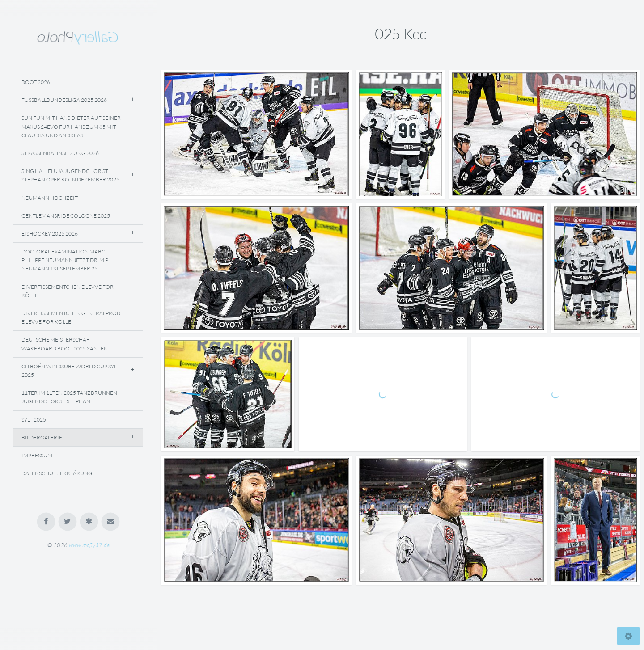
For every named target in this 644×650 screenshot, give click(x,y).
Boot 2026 (36, 82)
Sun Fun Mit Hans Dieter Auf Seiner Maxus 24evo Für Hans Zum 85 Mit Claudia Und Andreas (71, 126)
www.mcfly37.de (89, 545)
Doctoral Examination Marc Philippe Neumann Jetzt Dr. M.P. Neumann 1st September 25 (65, 260)
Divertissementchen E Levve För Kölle (68, 291)
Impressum (37, 455)
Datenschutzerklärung (57, 473)
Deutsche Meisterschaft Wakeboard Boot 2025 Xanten (65, 344)
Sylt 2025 (34, 420)
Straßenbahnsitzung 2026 (60, 153)
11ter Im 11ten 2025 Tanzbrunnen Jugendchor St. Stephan (69, 397)
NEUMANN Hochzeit (50, 198)
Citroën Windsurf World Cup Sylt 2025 (70, 371)
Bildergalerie (42, 437)
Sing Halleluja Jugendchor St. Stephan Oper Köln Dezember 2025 (70, 175)
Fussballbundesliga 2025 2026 (64, 100)
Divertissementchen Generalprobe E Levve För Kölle (72, 317)
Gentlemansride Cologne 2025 (66, 216)
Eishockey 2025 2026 (50, 234)
